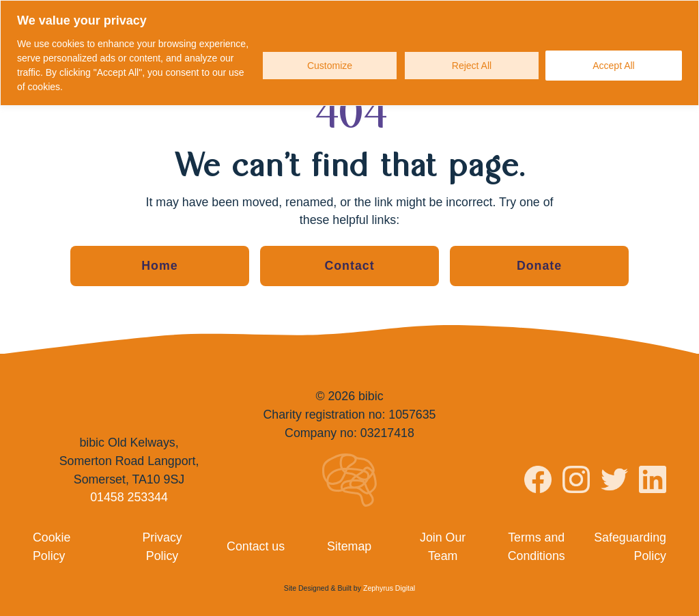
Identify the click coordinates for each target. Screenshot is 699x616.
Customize (330, 66)
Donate (539, 266)
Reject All (472, 66)
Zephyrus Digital (389, 588)
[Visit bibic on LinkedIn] (653, 482)
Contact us (256, 546)
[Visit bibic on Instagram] (576, 482)
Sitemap (349, 546)
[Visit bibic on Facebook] (538, 482)
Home (159, 266)
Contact (349, 266)
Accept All (613, 66)
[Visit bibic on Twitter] (614, 482)
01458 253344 (129, 497)
